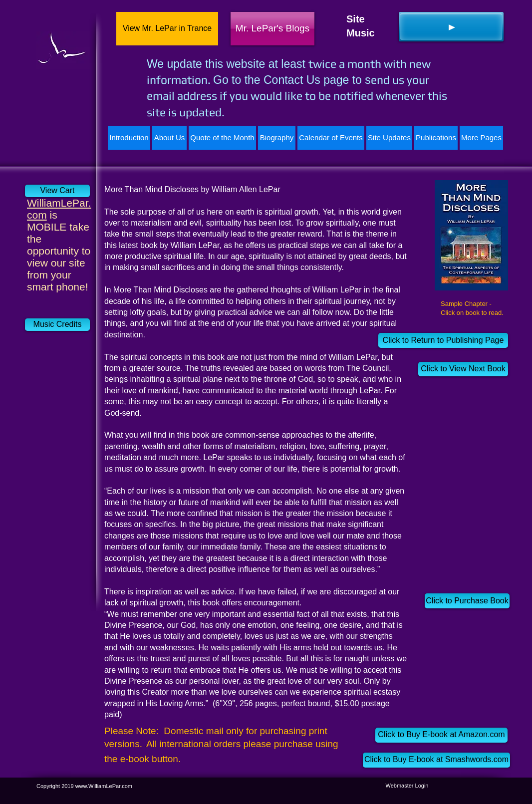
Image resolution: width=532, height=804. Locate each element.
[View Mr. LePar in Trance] (167, 29)
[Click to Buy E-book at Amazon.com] (441, 735)
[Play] (451, 27)
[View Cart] (57, 191)
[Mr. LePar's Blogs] (272, 29)
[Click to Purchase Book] (467, 601)
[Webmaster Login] (407, 786)
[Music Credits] (57, 325)
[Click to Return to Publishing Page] (443, 340)
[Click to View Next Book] (463, 369)
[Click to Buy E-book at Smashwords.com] (436, 760)
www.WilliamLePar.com (104, 786)
